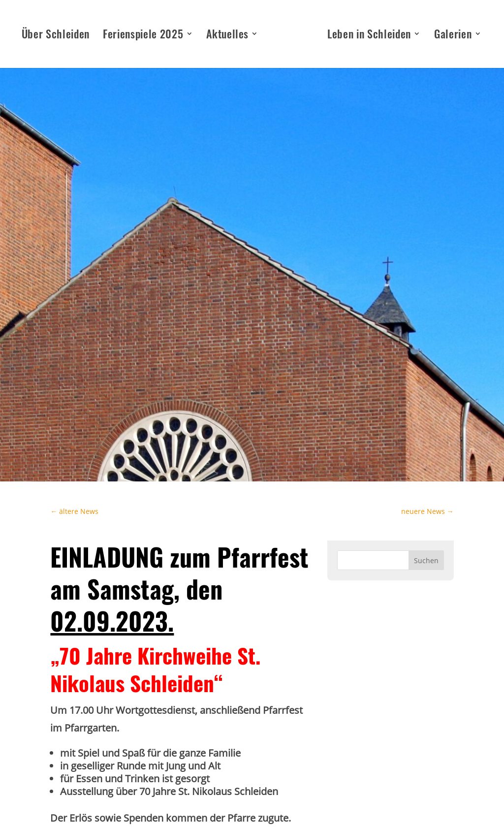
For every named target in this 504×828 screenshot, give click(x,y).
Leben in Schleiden (369, 36)
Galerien (453, 36)
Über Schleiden (56, 36)
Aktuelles (227, 36)
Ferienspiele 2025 (143, 36)
